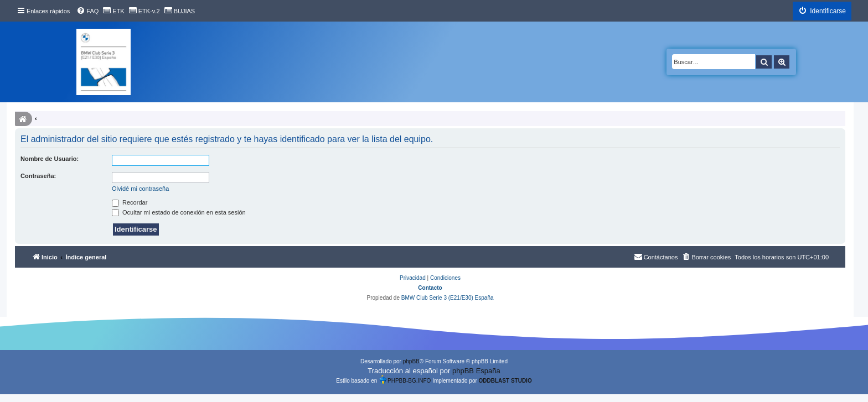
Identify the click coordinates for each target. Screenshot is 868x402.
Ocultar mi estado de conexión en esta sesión (179, 212)
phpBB (411, 361)
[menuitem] (87, 11)
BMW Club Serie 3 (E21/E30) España (448, 298)
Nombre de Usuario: (50, 159)
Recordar (130, 202)
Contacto (430, 288)
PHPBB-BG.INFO (405, 379)
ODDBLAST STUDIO (505, 381)
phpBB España (476, 371)
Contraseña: (38, 176)
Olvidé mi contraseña (140, 189)
